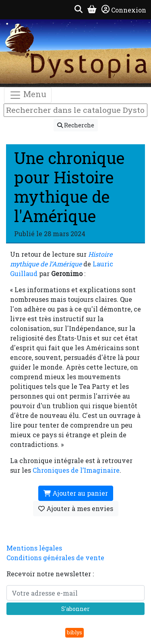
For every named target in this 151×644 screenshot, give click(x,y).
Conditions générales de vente (55, 558)
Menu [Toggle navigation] (28, 95)
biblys (74, 632)
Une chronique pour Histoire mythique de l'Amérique (69, 187)
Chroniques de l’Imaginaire (76, 470)
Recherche (76, 125)
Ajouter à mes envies (76, 508)
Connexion (124, 10)
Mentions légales (34, 548)
